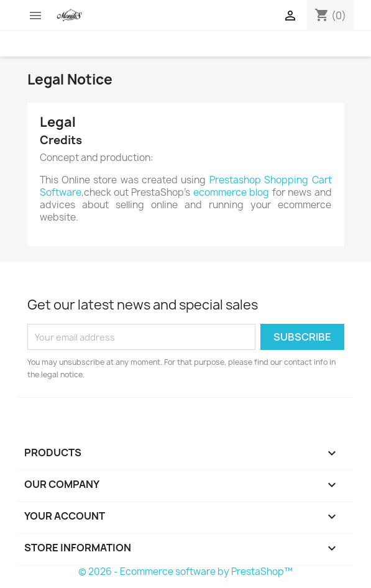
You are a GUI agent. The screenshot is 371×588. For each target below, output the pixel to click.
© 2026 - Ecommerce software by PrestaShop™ (185, 572)
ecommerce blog (231, 192)
